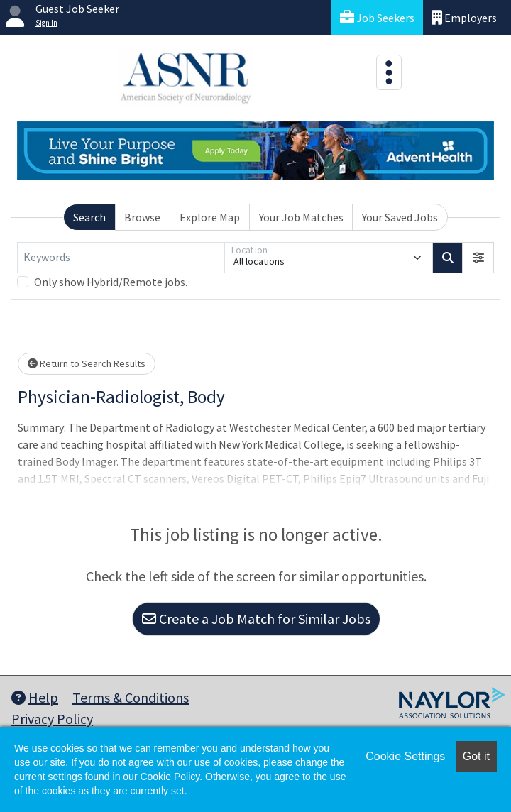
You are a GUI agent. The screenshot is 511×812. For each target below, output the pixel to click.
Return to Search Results (87, 363)
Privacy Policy (52, 719)
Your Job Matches (301, 217)
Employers (464, 17)
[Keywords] (121, 258)
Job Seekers (377, 17)
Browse (142, 217)
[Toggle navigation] (389, 72)
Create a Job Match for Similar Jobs (256, 619)
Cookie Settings (405, 756)
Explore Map (210, 217)
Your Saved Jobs (400, 217)
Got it (476, 756)
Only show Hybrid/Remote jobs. (111, 282)
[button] (478, 258)
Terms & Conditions (131, 697)
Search (89, 217)
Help (35, 697)
